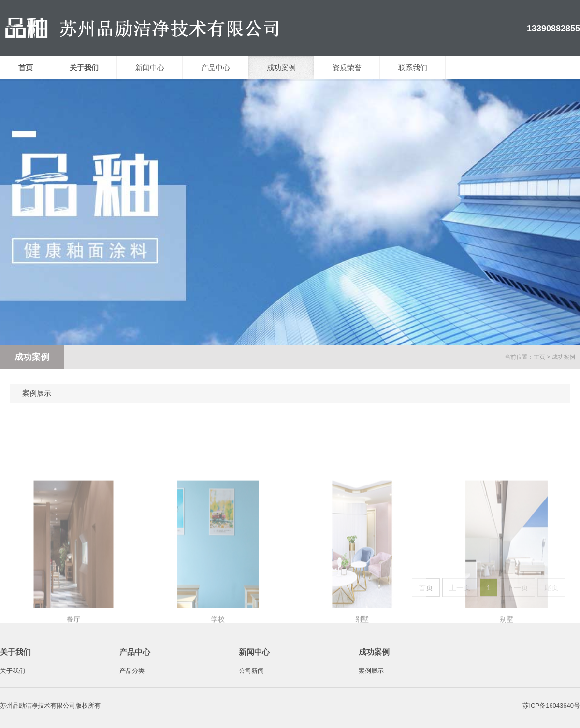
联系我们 (413, 67)
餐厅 (73, 702)
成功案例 (281, 67)
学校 (218, 702)
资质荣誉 (347, 67)
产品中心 (216, 67)
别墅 (362, 702)
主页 (539, 357)
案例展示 (37, 393)
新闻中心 (150, 67)
